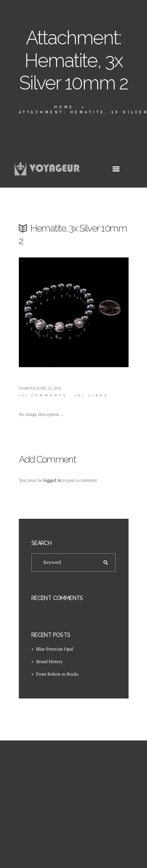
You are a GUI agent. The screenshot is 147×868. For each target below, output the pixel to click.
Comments (43, 395)
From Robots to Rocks (57, 674)
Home (64, 107)
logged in (52, 480)
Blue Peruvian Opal (55, 649)
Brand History (49, 662)
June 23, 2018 (49, 388)
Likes (92, 395)
